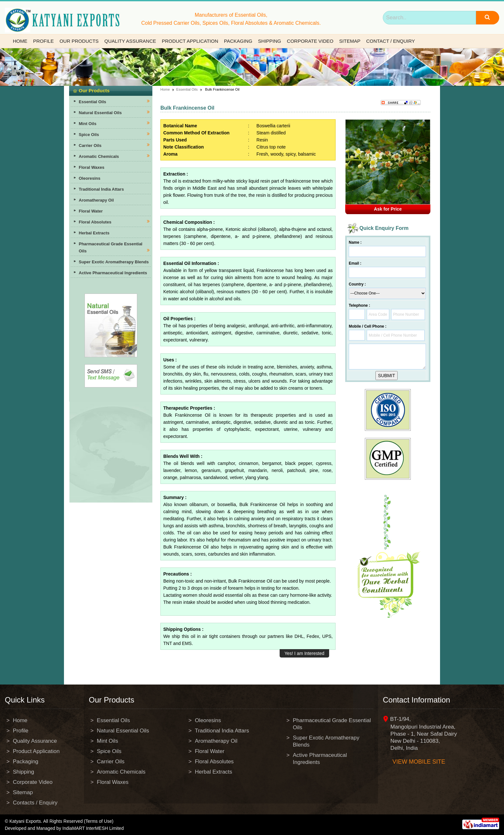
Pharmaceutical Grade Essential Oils (332, 724)
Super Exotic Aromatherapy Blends (114, 262)
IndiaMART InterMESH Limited (93, 828)
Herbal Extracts (94, 233)
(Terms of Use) (99, 821)
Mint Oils (88, 124)
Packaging (238, 41)
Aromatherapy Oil (96, 200)
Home (20, 41)
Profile (43, 41)
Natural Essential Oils (100, 113)
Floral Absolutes (95, 222)
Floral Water (91, 211)
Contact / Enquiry (391, 41)
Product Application (190, 41)
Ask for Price (388, 209)
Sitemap (350, 41)
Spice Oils (89, 135)
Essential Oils (92, 102)
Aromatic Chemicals (99, 156)
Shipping (270, 41)
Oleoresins (90, 178)
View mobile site (419, 762)
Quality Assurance (130, 41)
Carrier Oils (90, 145)
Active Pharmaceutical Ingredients (113, 273)
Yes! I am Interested (304, 653)
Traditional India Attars (101, 189)
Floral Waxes (92, 167)
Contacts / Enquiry (35, 803)
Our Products (79, 41)
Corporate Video (310, 41)
